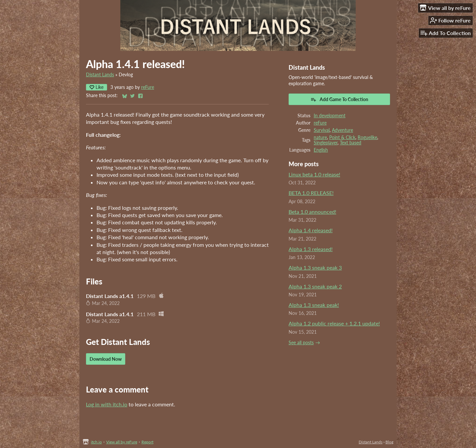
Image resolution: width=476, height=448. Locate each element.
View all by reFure (122, 442)
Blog (389, 442)
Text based (351, 143)
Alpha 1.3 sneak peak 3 (315, 267)
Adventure (342, 130)
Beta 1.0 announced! (312, 212)
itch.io (96, 442)
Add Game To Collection (339, 99)
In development (330, 116)
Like (97, 87)
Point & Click (342, 137)
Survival (322, 130)
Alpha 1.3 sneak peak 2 (315, 286)
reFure (148, 87)
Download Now (106, 359)
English (321, 150)
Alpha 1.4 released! (311, 230)
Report (147, 442)
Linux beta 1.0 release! (314, 174)
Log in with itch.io (107, 404)
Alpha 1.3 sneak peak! (314, 305)
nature (320, 137)
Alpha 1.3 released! (311, 249)
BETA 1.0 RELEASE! (311, 193)
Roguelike (367, 137)
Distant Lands (100, 75)
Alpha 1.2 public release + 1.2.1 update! (334, 323)
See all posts (301, 343)
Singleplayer (326, 143)
